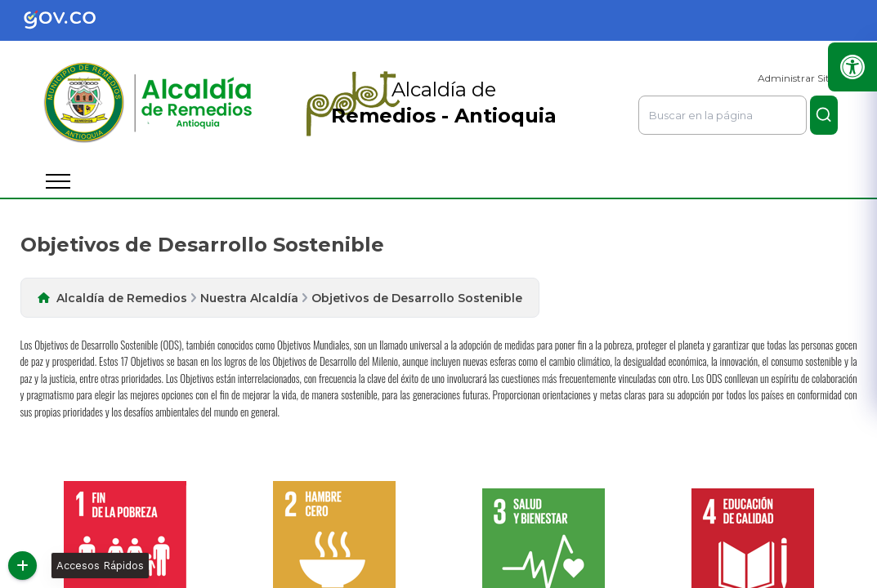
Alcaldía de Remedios (122, 298)
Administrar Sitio (798, 78)
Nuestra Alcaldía (249, 298)
